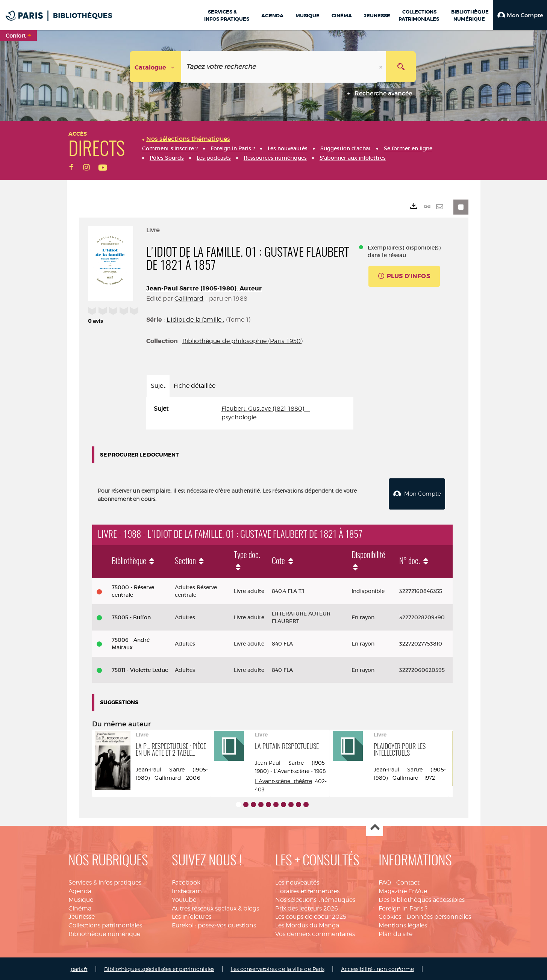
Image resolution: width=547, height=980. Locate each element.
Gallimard (189, 299)
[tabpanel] (250, 413)
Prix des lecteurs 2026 (307, 907)
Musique (81, 899)
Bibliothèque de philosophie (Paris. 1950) (243, 341)
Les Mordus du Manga (307, 925)
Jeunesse (82, 916)
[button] (520, 15)
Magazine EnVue (403, 890)
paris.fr (79, 968)
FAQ (385, 881)
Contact (408, 881)
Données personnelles (439, 916)
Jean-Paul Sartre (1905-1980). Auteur (204, 288)
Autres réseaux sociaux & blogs (215, 907)
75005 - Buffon (131, 617)
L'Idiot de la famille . (195, 320)
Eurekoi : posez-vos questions (214, 925)
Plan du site (395, 933)
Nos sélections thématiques (315, 899)
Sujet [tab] (158, 386)
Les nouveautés (297, 881)
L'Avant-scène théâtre (283, 780)
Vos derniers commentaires (315, 933)
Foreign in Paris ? (403, 907)
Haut (375, 827)
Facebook (186, 881)
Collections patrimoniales (105, 925)
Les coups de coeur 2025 (311, 916)
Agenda (80, 890)
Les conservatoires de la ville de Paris (278, 968)
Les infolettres (192, 916)
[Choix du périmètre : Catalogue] (156, 67)
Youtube (184, 899)
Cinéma (80, 907)
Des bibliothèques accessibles (422, 899)
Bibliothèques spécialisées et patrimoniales (159, 968)
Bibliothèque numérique (104, 933)
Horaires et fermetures (307, 890)
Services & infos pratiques (105, 881)
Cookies (390, 916)
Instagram (187, 890)
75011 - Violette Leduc (140, 669)
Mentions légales (403, 925)
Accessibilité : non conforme (377, 968)
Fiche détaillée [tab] (195, 386)
